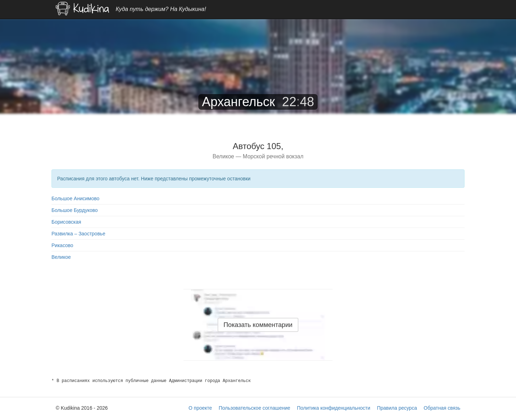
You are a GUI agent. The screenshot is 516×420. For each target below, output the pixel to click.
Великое (61, 257)
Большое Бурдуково (75, 210)
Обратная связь (442, 408)
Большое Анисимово (75, 198)
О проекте (200, 408)
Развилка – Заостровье (78, 234)
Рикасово (62, 245)
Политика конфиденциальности (334, 408)
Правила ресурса (397, 408)
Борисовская (66, 222)
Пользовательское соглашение (254, 408)
